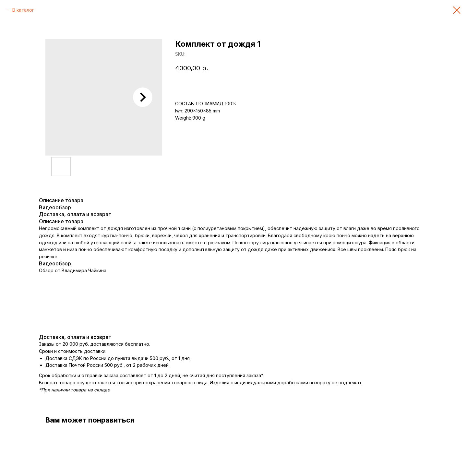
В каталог (23, 10)
